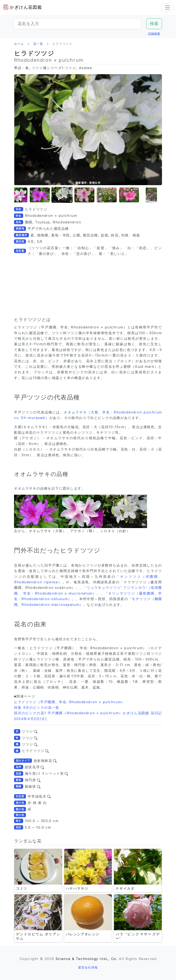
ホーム (19, 44)
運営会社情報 (88, 967)
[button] (17, 195)
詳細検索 (154, 33)
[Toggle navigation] (167, 7)
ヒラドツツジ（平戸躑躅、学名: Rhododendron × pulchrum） (70, 702)
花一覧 (38, 44)
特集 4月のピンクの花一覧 (37, 707)
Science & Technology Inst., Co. (87, 959)
